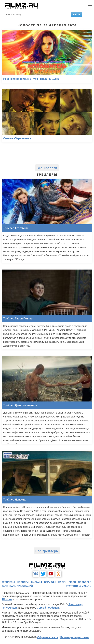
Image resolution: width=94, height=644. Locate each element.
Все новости (47, 168)
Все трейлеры (47, 551)
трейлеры (8, 582)
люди (72, 582)
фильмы (36, 582)
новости (23, 582)
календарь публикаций (17, 586)
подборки (85, 582)
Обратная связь (48, 637)
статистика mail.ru (78, 586)
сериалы (50, 582)
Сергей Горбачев (48, 608)
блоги (62, 582)
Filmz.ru (7, 599)
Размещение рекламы (75, 637)
